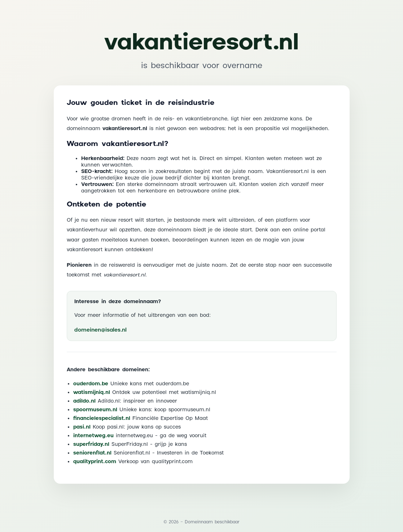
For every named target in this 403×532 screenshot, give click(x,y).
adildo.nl (84, 401)
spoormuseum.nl (95, 410)
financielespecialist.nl (102, 418)
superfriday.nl (91, 444)
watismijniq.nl (92, 393)
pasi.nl (82, 427)
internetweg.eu (93, 436)
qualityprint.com (95, 462)
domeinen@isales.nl (100, 330)
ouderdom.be (91, 384)
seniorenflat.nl (92, 453)
